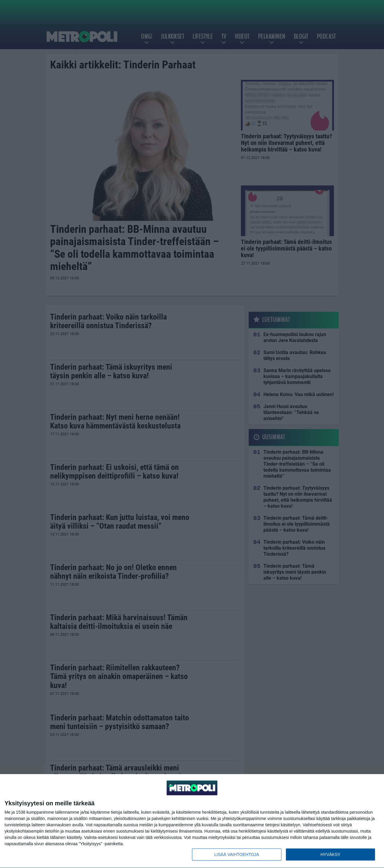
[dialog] (192, 821)
